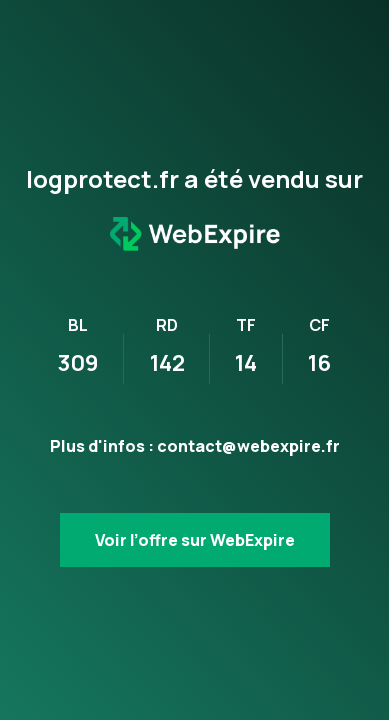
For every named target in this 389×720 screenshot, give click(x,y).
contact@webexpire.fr (248, 446)
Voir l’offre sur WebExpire (195, 540)
